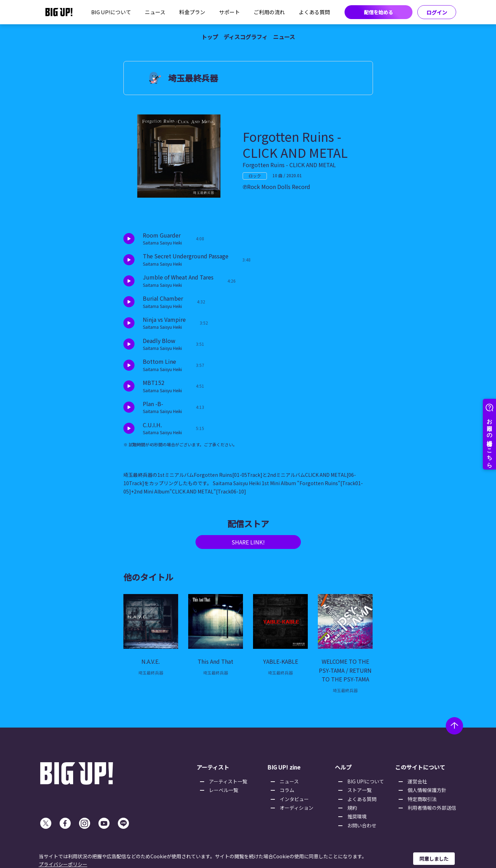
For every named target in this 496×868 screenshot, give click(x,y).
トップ (210, 37)
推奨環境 (357, 816)
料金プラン (192, 12)
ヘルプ (343, 767)
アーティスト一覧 (228, 781)
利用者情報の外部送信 (432, 808)
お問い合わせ (362, 825)
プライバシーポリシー (63, 864)
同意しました (434, 859)
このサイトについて (420, 767)
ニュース (155, 12)
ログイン (437, 12)
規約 (352, 808)
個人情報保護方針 (427, 790)
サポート (229, 12)
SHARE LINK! (248, 542)
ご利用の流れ (269, 12)
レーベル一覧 (224, 790)
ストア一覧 (359, 790)
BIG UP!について (111, 12)
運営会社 (417, 781)
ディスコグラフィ (246, 37)
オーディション (297, 808)
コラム (287, 790)
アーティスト (213, 767)
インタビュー (294, 799)
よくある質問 (314, 12)
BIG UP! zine (284, 767)
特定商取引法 (422, 799)
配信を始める (378, 12)
